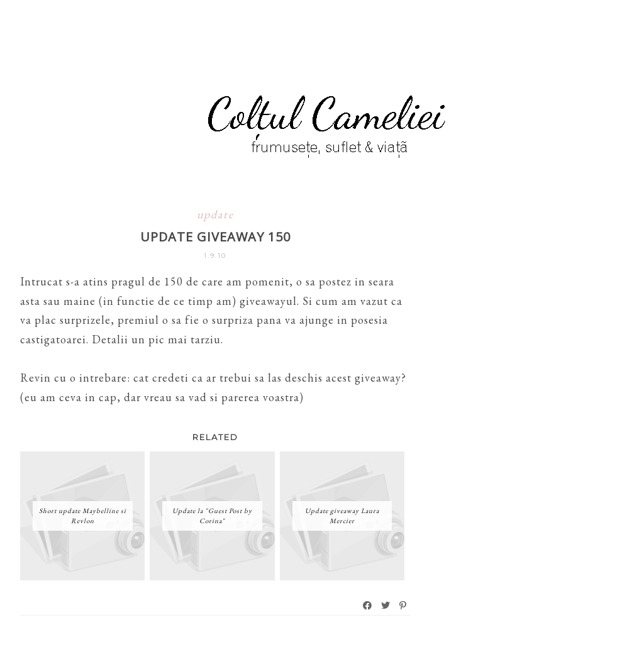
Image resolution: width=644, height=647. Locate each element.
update (215, 214)
